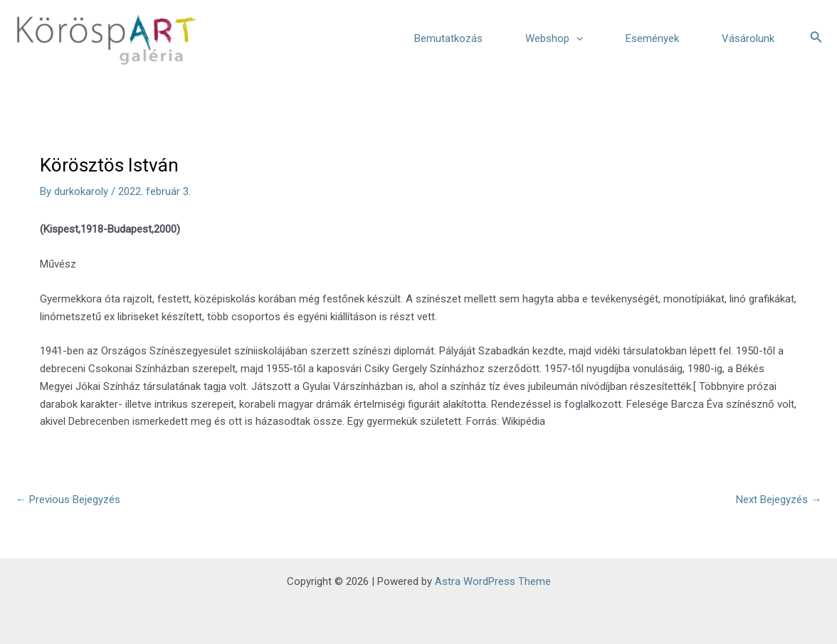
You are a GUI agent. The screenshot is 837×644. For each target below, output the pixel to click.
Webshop (554, 38)
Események (652, 38)
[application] (576, 38)
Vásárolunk (748, 38)
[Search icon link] (816, 38)
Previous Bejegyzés (68, 500)
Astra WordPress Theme (493, 581)
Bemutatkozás (448, 38)
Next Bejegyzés (779, 500)
